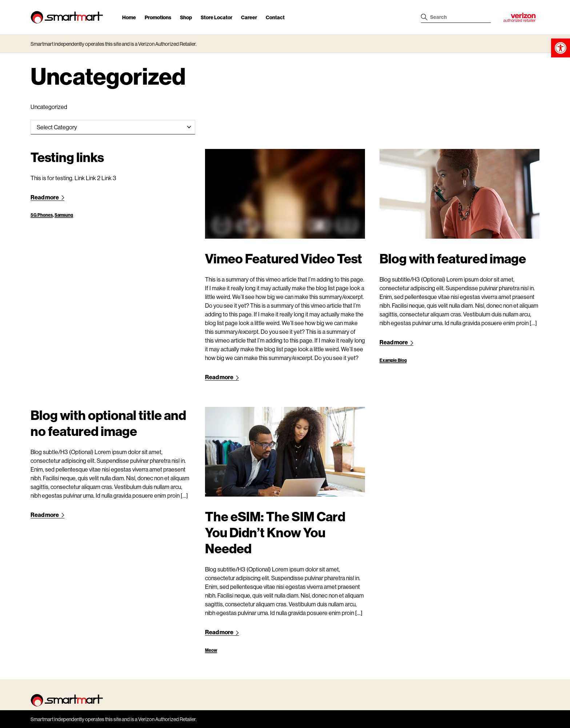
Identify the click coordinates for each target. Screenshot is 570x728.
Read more (47, 197)
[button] (561, 48)
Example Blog (393, 360)
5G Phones (42, 215)
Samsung (64, 215)
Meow (211, 650)
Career (249, 17)
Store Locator (216, 17)
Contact (275, 17)
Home (129, 17)
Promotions (158, 17)
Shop (186, 17)
